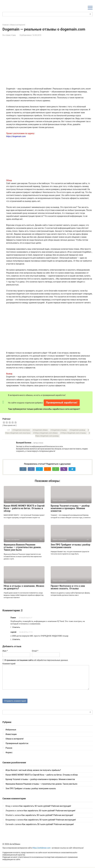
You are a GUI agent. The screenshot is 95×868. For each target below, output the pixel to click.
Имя (5, 652)
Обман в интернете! (15, 740)
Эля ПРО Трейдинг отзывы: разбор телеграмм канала (71, 546)
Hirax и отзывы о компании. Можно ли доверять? (24, 587)
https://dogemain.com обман (46, 433)
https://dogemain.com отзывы (74, 433)
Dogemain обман (41, 430)
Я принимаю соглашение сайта (19, 661)
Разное (9, 749)
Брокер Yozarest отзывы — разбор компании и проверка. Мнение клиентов (70, 508)
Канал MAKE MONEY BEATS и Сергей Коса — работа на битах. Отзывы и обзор (24, 508)
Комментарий (9, 664)
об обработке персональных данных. (35, 661)
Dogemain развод (78, 430)
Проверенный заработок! (62, 403)
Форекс (9, 754)
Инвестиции (11, 735)
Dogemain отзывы (59, 430)
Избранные (11, 731)
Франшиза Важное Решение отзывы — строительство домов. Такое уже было (23, 547)
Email (35, 652)
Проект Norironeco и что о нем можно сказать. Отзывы (68, 587)
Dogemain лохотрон (22, 430)
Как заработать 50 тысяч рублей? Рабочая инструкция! (45, 807)
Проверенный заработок (17, 744)
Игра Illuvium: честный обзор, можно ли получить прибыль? (33, 771)
